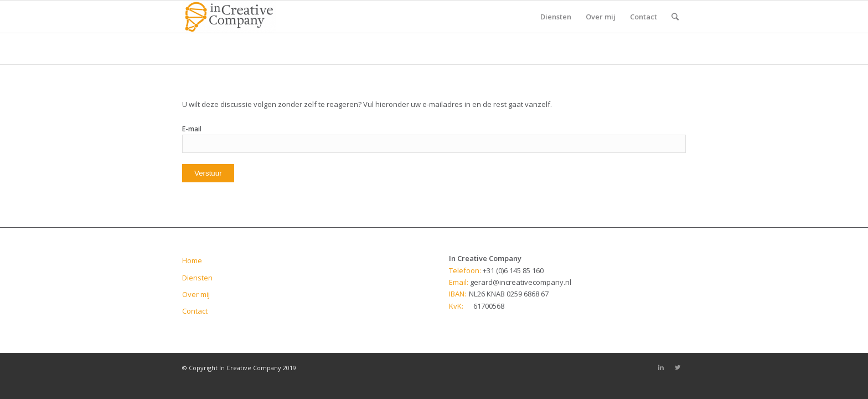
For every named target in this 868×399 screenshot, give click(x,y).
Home (192, 260)
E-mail (192, 129)
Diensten (197, 278)
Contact (195, 311)
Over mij (196, 294)
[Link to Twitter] (678, 367)
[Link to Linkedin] (661, 367)
